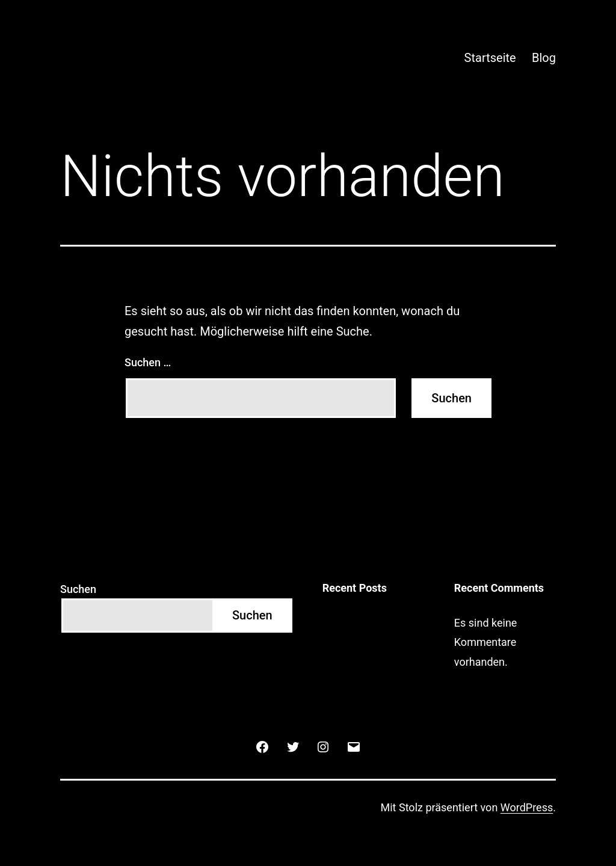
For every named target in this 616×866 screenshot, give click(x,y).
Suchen (78, 589)
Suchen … (148, 362)
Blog (544, 58)
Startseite (490, 58)
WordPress (527, 807)
